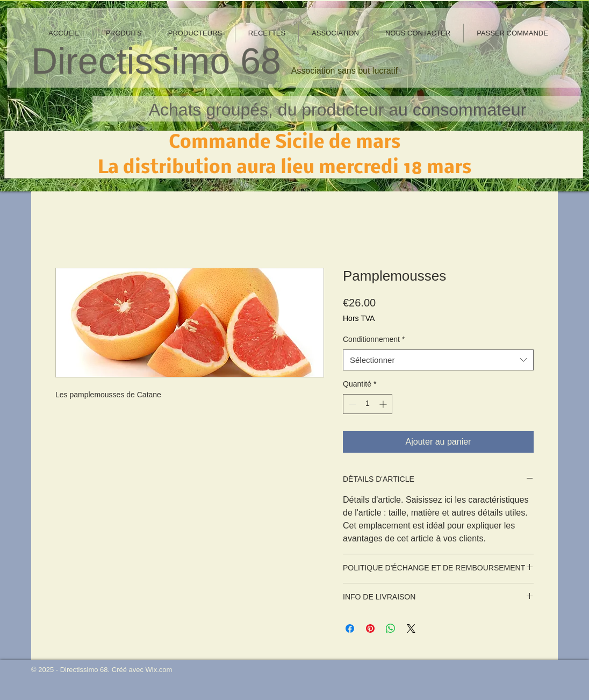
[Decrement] (351, 404)
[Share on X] (411, 628)
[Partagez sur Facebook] (350, 628)
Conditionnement (374, 339)
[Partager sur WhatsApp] (391, 628)
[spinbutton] (368, 404)
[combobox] (438, 360)
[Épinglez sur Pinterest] (370, 628)
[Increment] (384, 404)
